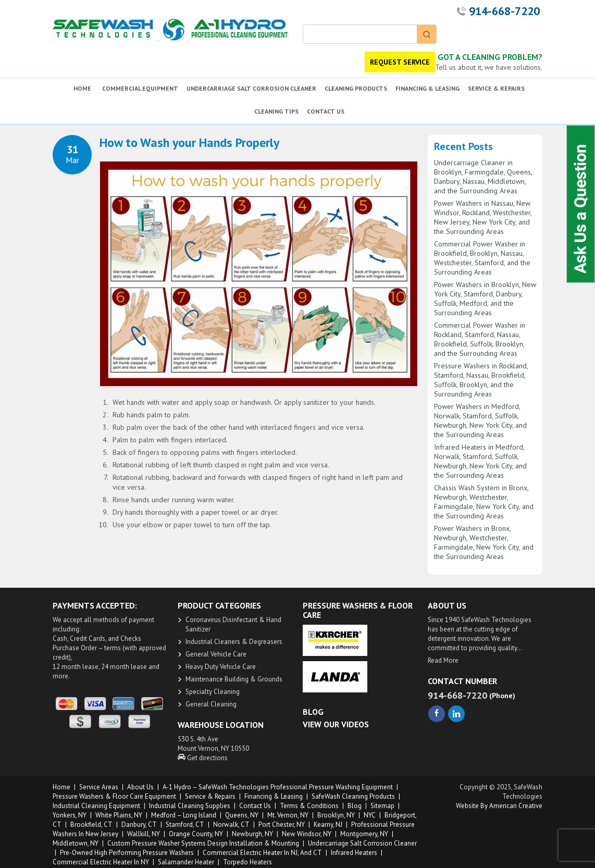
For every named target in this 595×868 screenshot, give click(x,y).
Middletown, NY (76, 843)
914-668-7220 (504, 11)
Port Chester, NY (282, 824)
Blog (355, 806)
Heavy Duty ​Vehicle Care (221, 667)
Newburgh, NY (252, 834)
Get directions (203, 758)
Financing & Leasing (274, 796)
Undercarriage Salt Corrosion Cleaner (362, 843)
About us (140, 787)
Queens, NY (242, 815)
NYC (370, 815)
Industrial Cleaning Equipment (96, 806)
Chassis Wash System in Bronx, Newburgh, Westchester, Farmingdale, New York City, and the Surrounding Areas (484, 502)
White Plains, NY (119, 815)
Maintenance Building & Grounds (234, 679)
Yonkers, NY (70, 815)
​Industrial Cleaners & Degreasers (234, 642)
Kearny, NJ (328, 824)
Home (61, 787)
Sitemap (382, 806)
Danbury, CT (139, 824)
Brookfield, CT (91, 824)
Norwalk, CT (231, 824)
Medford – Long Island (184, 815)
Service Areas (99, 787)
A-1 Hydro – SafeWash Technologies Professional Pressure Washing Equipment (278, 787)
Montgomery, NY (364, 834)
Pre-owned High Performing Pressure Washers (127, 853)
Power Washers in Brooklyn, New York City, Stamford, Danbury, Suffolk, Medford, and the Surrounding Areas (485, 299)
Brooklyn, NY (336, 815)
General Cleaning (211, 704)
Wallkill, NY (144, 834)
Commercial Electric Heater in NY (101, 862)
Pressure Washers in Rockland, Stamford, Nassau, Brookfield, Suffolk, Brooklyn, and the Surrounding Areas (481, 380)
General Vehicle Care (216, 654)
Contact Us (255, 806)
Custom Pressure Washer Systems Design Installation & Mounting (203, 843)
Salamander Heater (186, 862)
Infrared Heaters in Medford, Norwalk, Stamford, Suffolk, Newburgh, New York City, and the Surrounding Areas (480, 461)
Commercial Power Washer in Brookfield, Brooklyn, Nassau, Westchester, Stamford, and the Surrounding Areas (482, 258)
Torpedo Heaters (247, 862)
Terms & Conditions (309, 806)
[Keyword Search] (360, 34)
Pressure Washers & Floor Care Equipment (114, 796)
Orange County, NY (196, 834)
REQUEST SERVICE (400, 62)
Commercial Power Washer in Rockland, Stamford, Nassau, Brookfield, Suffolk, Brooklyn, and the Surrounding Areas (480, 339)
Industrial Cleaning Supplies (190, 806)
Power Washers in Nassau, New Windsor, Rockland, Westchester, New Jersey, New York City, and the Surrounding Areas (483, 217)
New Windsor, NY (307, 834)
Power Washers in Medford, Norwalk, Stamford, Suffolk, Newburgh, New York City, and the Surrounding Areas (480, 420)
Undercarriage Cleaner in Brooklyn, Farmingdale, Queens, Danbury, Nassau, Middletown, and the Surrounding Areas (483, 177)
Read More (443, 660)
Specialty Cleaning (213, 692)
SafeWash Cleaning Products (353, 796)
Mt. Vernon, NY (288, 815)
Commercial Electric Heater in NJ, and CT (262, 853)
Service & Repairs (210, 796)
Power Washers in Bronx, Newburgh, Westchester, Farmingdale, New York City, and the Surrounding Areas (484, 542)
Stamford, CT (185, 824)
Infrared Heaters (354, 853)
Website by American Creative (499, 806)
